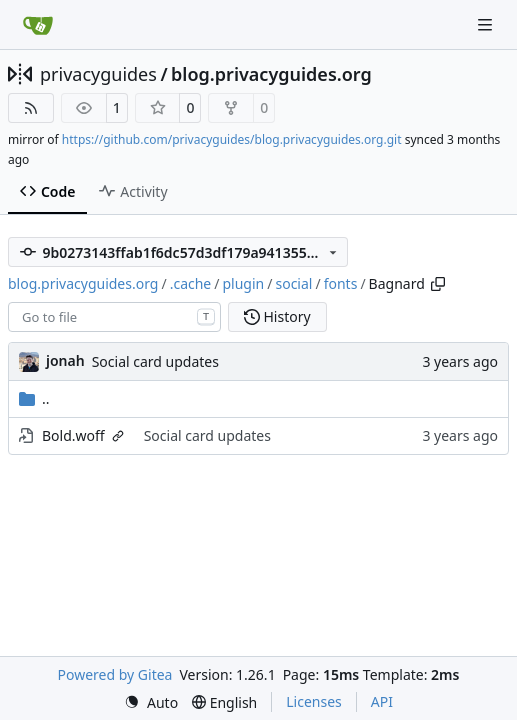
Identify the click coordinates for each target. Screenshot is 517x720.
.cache (191, 283)
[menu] (151, 702)
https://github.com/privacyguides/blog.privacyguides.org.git (232, 139)
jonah (65, 360)
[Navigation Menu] (487, 24)
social (293, 283)
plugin (244, 283)
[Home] (38, 25)
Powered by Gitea (115, 674)
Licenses (314, 701)
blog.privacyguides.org (271, 74)
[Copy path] (438, 284)
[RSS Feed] (31, 108)
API (382, 701)
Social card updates (155, 361)
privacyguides (98, 74)
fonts (341, 283)
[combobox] (114, 317)
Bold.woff (73, 435)
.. (34, 398)
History (277, 316)
